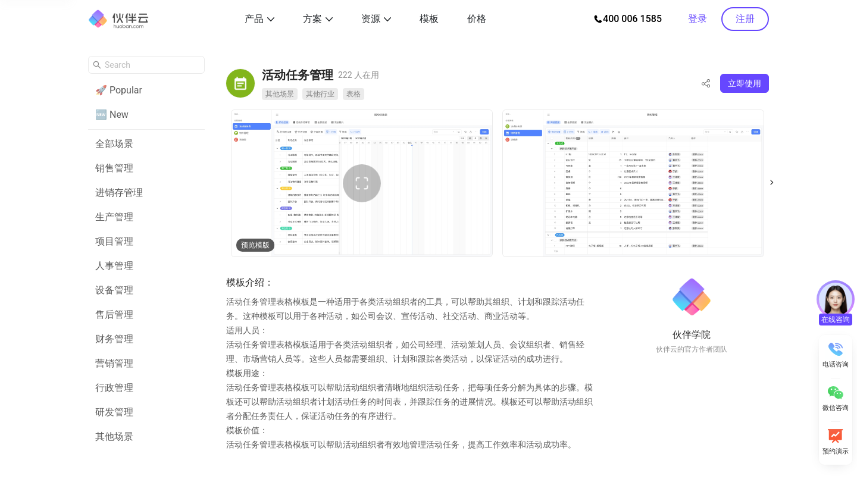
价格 (477, 19)
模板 (429, 19)
